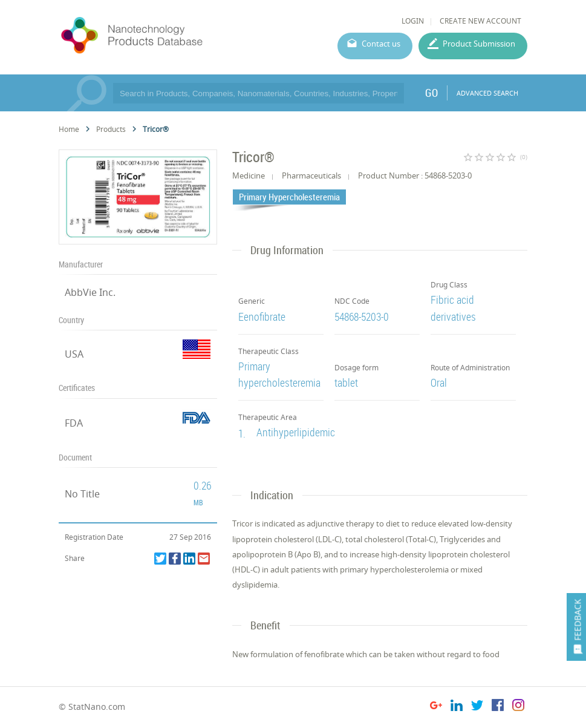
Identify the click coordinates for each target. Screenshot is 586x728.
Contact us (381, 44)
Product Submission (479, 44)
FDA (74, 423)
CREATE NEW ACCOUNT (480, 21)
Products (111, 129)
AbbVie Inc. (90, 292)
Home (69, 129)
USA (74, 354)
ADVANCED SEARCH (487, 93)
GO (431, 93)
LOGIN (413, 21)
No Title (82, 494)
